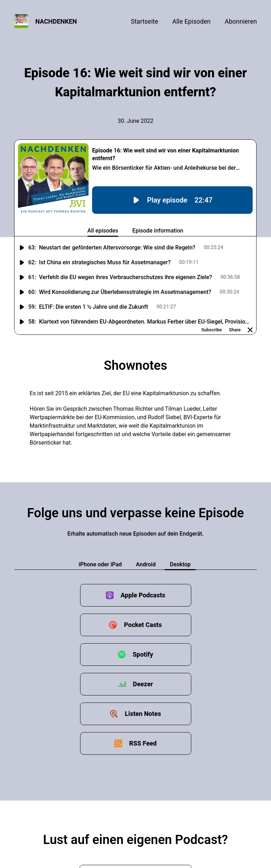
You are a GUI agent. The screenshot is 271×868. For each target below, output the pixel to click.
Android (146, 564)
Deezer (143, 684)
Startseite (144, 21)
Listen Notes (143, 714)
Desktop (180, 564)
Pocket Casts (143, 625)
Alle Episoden (191, 21)
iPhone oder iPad (100, 564)
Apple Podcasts (143, 595)
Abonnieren (241, 21)
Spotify (143, 654)
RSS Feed (143, 743)
